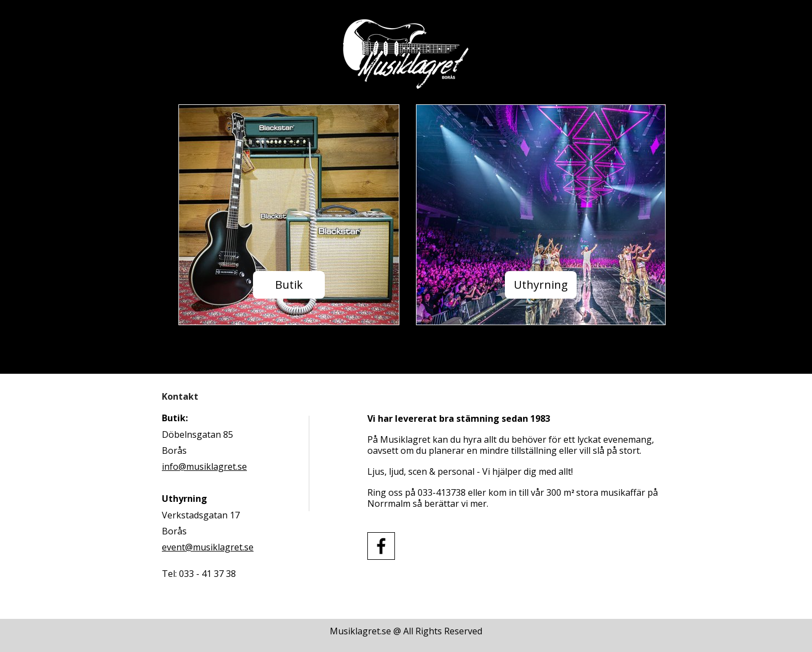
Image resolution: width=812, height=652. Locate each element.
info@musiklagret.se (204, 467)
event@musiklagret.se (208, 547)
